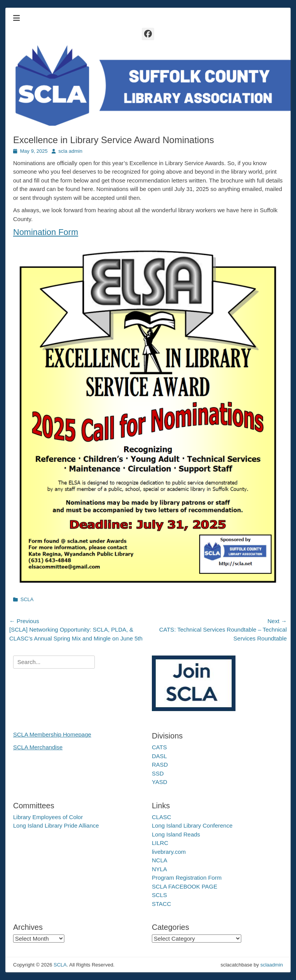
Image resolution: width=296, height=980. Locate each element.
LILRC (160, 843)
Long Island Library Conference (192, 825)
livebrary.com (169, 852)
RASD (160, 765)
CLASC (161, 817)
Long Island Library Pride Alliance (56, 825)
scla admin (71, 151)
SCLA (27, 599)
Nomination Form (46, 232)
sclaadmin (272, 965)
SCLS (159, 895)
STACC (161, 904)
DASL (159, 756)
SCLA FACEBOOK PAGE (185, 886)
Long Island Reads (176, 834)
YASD (160, 782)
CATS (159, 747)
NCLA (160, 860)
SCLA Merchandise (38, 747)
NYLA (159, 869)
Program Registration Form (187, 878)
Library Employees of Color (48, 817)
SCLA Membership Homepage (52, 734)
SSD (158, 773)
